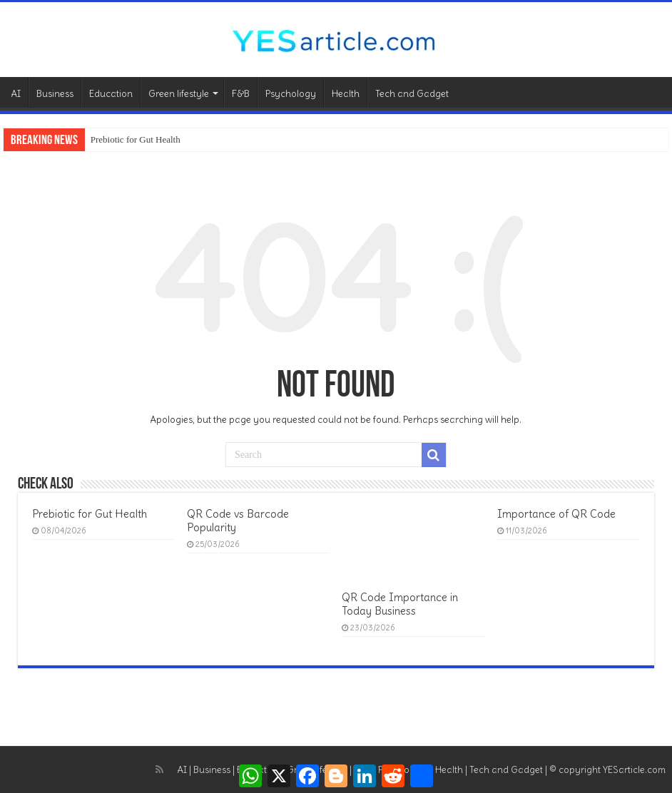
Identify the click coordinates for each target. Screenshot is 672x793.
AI (16, 94)
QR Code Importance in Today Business (400, 604)
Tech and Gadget (412, 94)
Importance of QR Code (556, 514)
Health (346, 94)
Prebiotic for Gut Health (136, 139)
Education (111, 94)
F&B (241, 94)
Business (55, 94)
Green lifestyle (179, 94)
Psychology (291, 94)
